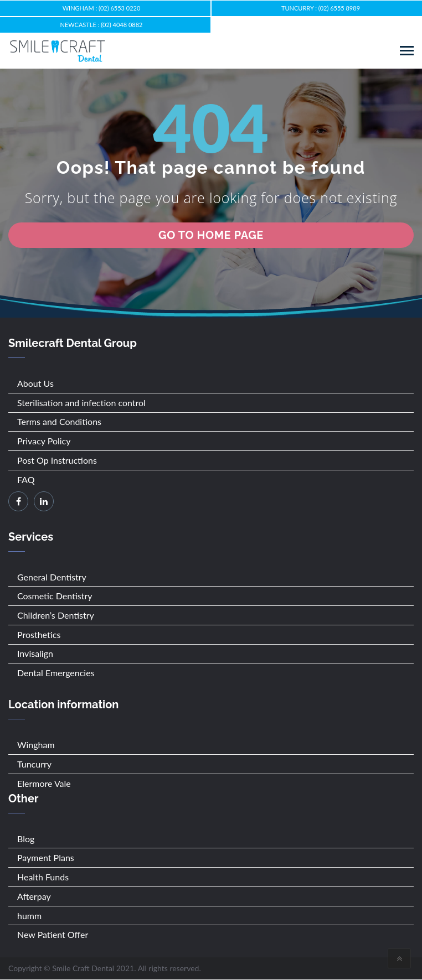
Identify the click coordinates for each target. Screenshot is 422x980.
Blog (26, 839)
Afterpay (34, 896)
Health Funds (43, 877)
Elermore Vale (44, 783)
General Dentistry (52, 577)
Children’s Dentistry (56, 615)
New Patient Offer (53, 934)
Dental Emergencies (56, 673)
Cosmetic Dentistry (55, 596)
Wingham (36, 745)
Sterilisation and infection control (81, 403)
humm (29, 916)
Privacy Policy (44, 441)
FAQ (26, 479)
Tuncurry (34, 764)
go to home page (211, 235)
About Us (35, 383)
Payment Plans (46, 857)
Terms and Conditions (59, 421)
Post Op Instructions (57, 460)
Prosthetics (39, 634)
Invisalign (35, 653)
